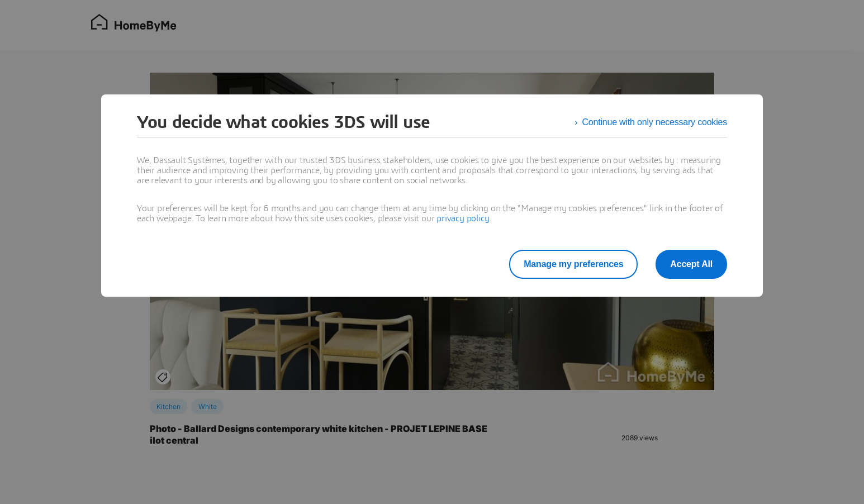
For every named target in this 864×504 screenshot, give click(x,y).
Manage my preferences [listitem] (573, 264)
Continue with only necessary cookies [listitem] (654, 122)
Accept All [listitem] (691, 264)
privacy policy (463, 218)
